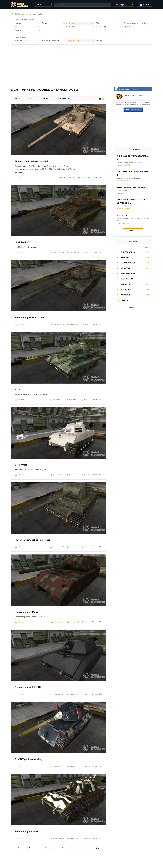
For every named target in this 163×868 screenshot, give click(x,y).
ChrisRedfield (128, 252)
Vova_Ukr (126, 290)
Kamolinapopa (128, 274)
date (30, 99)
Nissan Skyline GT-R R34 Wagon (132, 187)
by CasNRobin (123, 223)
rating (46, 99)
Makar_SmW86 (128, 263)
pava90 (124, 300)
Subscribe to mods (133, 109)
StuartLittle (127, 279)
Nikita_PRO (126, 284)
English (123, 5)
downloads (64, 99)
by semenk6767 (123, 165)
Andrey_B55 (127, 295)
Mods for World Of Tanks (135, 96)
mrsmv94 (125, 268)
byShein (125, 258)
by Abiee (120, 193)
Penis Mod (122, 215)
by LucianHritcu (123, 209)
